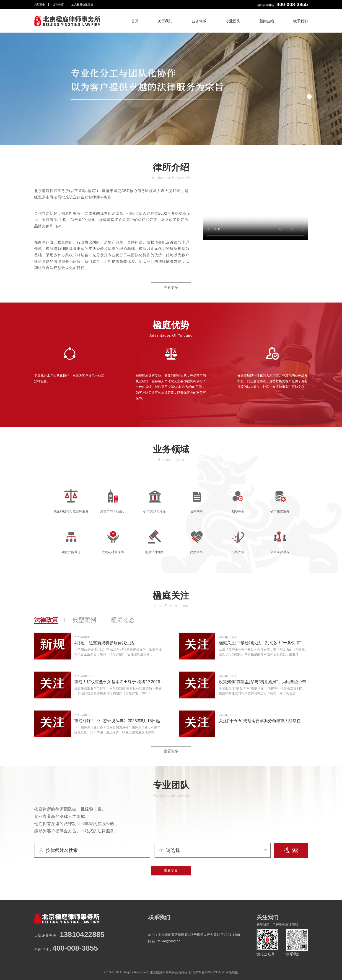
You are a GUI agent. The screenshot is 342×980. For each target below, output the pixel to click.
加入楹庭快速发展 (82, 5)
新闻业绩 (267, 21)
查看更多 (171, 287)
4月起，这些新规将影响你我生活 (104, 643)
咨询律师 (58, 5)
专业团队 (233, 21)
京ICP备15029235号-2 (209, 972)
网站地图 (232, 972)
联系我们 (301, 21)
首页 (135, 21)
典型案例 (40, 5)
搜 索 (291, 850)
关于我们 (165, 21)
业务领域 (199, 21)
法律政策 (46, 620)
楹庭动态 (123, 620)
